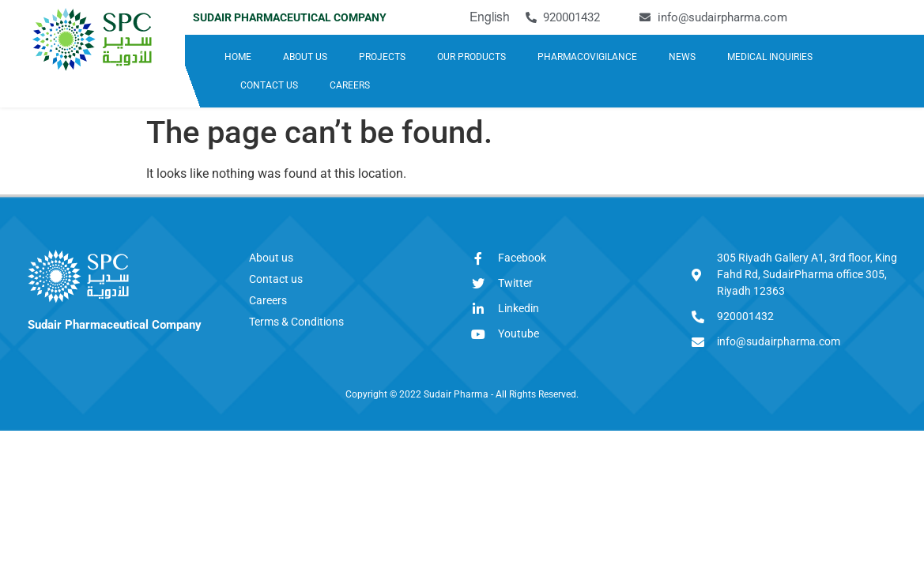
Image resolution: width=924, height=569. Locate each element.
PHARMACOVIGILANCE (587, 57)
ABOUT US (305, 57)
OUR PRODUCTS (471, 57)
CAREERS (350, 85)
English (490, 17)
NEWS (682, 57)
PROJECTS (382, 57)
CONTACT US (269, 85)
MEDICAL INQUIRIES (770, 57)
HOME (238, 57)
